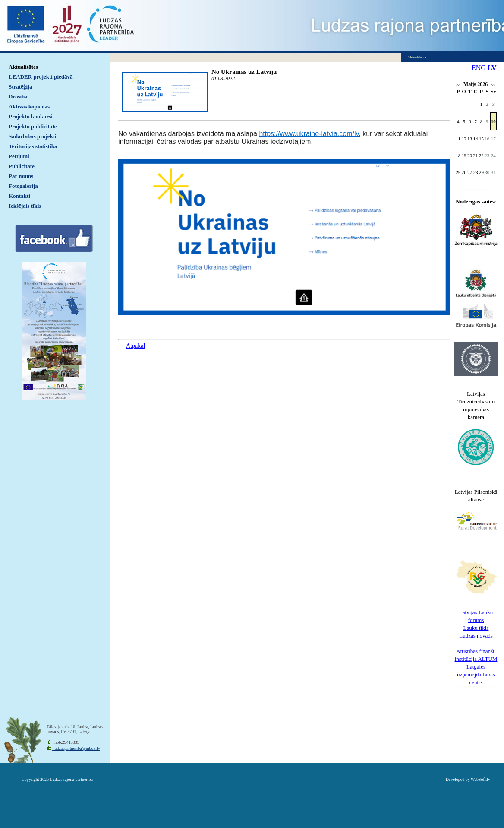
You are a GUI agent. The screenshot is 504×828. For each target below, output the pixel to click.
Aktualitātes (23, 67)
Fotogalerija (23, 186)
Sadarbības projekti (33, 136)
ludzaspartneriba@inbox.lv (76, 748)
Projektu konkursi (31, 116)
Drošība (18, 97)
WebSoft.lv (480, 779)
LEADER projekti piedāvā (41, 77)
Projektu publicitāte (33, 126)
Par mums (21, 176)
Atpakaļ (135, 346)
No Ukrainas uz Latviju (244, 72)
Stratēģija (20, 87)
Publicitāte (22, 166)
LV (492, 68)
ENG (479, 68)
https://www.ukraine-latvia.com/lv (309, 134)
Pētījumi (19, 156)
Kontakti (19, 196)
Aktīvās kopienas (29, 106)
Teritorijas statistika (33, 146)
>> (493, 85)
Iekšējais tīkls (25, 206)
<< (458, 85)
